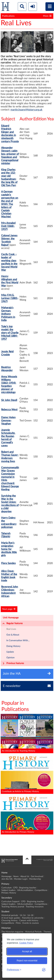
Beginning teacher (28, 888)
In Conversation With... (18, 640)
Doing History (13, 646)
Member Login (21, 879)
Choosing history (9, 920)
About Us (25, 876)
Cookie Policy (26, 943)
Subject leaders (8, 890)
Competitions (41, 890)
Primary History (9, 893)
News (16, 876)
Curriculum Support (10, 902)
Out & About (13, 635)
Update (10, 652)
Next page (9, 609)
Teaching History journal (13, 907)
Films (18, 923)
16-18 (30, 915)
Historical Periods (33, 932)
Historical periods (10, 915)
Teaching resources (35, 907)
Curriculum (6, 888)
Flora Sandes (8, 563)
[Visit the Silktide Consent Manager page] (44, 970)
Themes (47, 932)
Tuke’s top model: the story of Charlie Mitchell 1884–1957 (10, 333)
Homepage (6, 876)
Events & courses (31, 923)
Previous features (13, 663)
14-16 (23, 915)
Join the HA (7, 879)
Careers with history (29, 920)
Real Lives (11, 629)
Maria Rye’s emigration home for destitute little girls (9, 549)
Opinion (10, 658)
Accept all (27, 951)
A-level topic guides (11, 918)
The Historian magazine (12, 932)
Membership (35, 879)
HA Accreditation (25, 890)
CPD (15, 888)
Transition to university (33, 918)
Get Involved (37, 876)
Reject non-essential (27, 961)
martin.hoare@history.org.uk (26, 110)
